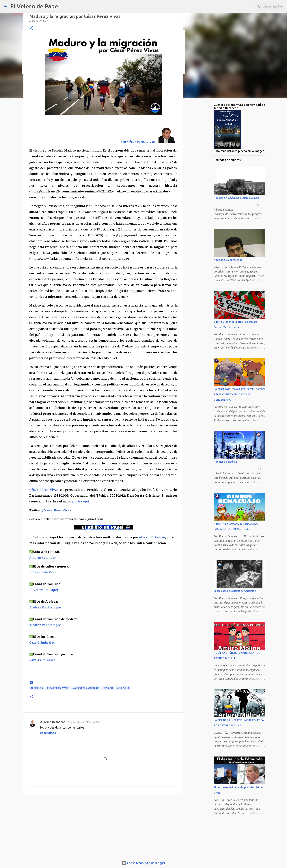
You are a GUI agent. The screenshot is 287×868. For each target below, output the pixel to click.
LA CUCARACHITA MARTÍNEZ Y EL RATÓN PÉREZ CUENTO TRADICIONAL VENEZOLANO (239, 394)
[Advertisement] (103, 826)
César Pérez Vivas (44, 490)
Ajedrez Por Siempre (45, 625)
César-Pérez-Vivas (58, 688)
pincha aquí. (81, 501)
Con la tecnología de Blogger (144, 863)
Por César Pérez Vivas (138, 142)
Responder (48, 733)
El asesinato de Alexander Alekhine (235, 591)
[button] (31, 28)
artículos (37, 688)
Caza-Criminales (42, 660)
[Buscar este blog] (265, 6)
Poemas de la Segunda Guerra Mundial (237, 198)
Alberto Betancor (152, 537)
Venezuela (123, 688)
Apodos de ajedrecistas (228, 260)
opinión (108, 688)
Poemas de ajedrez (225, 462)
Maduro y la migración (86, 688)
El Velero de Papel (35, 6)
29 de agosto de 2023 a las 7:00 (83, 722)
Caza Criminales (42, 642)
